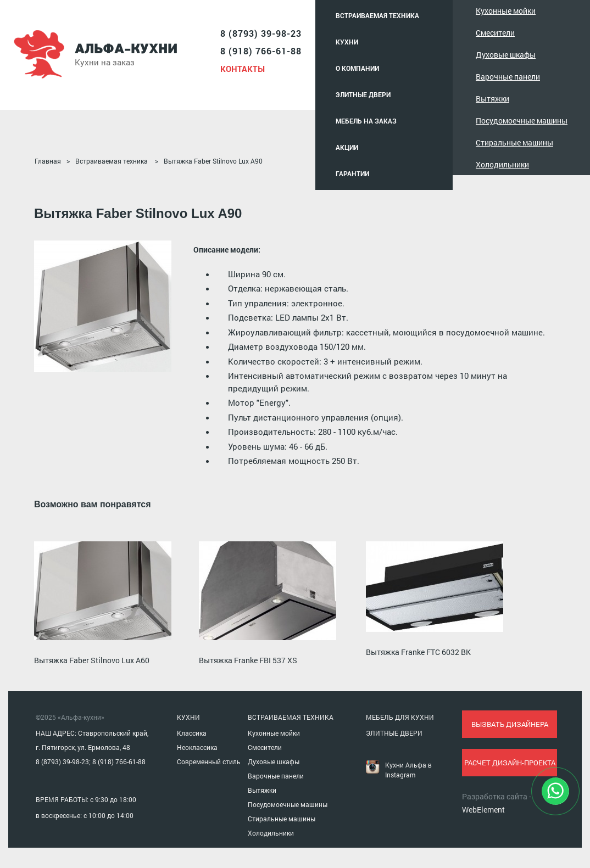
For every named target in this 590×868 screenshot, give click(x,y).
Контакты (243, 69)
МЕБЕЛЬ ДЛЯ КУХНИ (400, 717)
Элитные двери (363, 94)
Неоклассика (197, 747)
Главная (48, 161)
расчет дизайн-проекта (510, 763)
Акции (347, 147)
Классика (192, 733)
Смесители (495, 33)
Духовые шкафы (506, 55)
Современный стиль (209, 761)
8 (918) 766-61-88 (261, 51)
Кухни (347, 42)
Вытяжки (492, 99)
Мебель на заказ (366, 121)
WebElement (483, 810)
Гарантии (352, 173)
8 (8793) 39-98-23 (261, 33)
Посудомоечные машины (522, 121)
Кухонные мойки (506, 11)
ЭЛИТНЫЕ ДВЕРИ (394, 733)
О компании (357, 68)
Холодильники (502, 164)
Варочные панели (508, 77)
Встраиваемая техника (377, 15)
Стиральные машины (514, 142)
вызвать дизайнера (510, 724)
